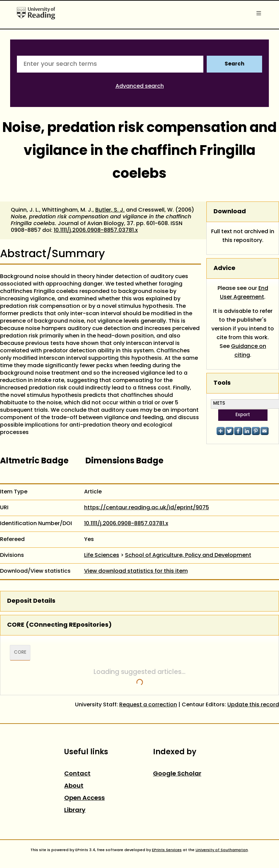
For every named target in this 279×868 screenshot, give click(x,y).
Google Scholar (177, 774)
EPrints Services (167, 850)
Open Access (84, 798)
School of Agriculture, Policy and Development (188, 555)
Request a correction (148, 705)
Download (230, 212)
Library (75, 810)
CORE (20, 653)
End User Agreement (244, 293)
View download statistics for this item (136, 571)
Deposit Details (31, 601)
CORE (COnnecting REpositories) (59, 625)
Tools (222, 383)
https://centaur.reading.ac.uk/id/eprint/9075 (147, 508)
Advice (224, 268)
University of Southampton (222, 850)
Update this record (253, 705)
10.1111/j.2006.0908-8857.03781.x (96, 230)
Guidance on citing (249, 351)
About (74, 786)
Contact (77, 774)
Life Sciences (102, 555)
